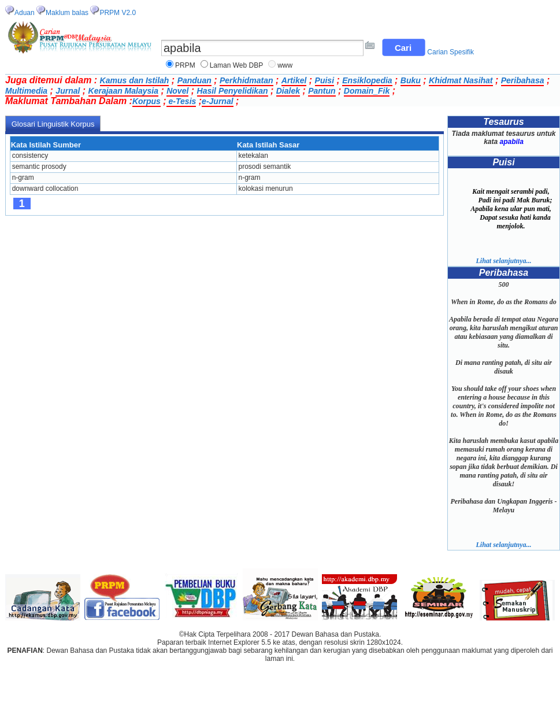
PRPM (185, 65)
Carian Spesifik (450, 52)
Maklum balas (67, 13)
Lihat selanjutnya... (503, 261)
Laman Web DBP (237, 65)
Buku (411, 80)
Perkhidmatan (246, 80)
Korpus (147, 101)
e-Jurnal (217, 101)
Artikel (294, 80)
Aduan (25, 13)
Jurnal (68, 91)
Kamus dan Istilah (135, 80)
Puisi (324, 80)
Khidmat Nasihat (461, 80)
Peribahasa (523, 80)
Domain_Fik (367, 91)
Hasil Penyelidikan (233, 91)
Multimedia (26, 91)
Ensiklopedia (367, 80)
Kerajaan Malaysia (123, 91)
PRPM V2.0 (118, 13)
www (285, 65)
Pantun (322, 91)
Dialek (288, 91)
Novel (177, 91)
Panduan (194, 80)
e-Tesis (181, 101)
